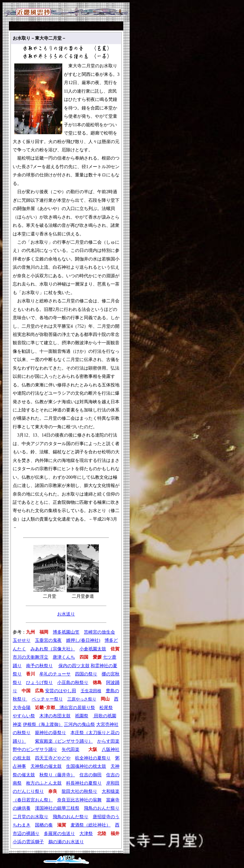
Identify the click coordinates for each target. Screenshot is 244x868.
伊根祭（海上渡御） (43, 724)
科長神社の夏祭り (84, 783)
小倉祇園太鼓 (93, 649)
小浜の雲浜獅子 (28, 842)
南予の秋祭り (39, 666)
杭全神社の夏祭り (93, 758)
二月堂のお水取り (30, 817)
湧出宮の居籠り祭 (75, 708)
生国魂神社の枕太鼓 (86, 766)
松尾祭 (106, 708)
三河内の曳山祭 (79, 724)
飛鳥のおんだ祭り (102, 808)
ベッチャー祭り (47, 699)
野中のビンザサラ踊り (35, 750)
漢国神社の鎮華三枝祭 (57, 808)
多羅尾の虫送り (59, 834)
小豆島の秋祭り (73, 683)
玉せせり (22, 640)
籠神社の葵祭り (51, 733)
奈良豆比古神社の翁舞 (79, 800)
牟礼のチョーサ (55, 674)
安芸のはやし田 (61, 691)
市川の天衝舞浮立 (30, 657)
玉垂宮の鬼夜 (48, 640)
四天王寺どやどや (53, 758)
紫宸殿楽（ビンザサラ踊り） (64, 741)
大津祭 (86, 834)
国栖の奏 (44, 825)
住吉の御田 (91, 775)
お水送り (66, 614)
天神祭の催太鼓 (46, 766)
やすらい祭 (24, 716)
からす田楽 (108, 741)
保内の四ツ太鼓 (74, 666)
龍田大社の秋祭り (79, 791)
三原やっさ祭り (82, 699)
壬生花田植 (91, 691)
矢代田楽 (71, 750)
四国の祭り (86, 674)
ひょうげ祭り (39, 683)
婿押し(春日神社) (83, 640)
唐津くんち (64, 657)
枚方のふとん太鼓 (44, 783)
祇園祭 (82, 716)
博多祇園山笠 (66, 632)
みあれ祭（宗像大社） (53, 649)
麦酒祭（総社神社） (91, 825)
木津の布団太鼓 (55, 716)
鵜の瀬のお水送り (66, 842)
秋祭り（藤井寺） (57, 775)
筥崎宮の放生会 (99, 632)
